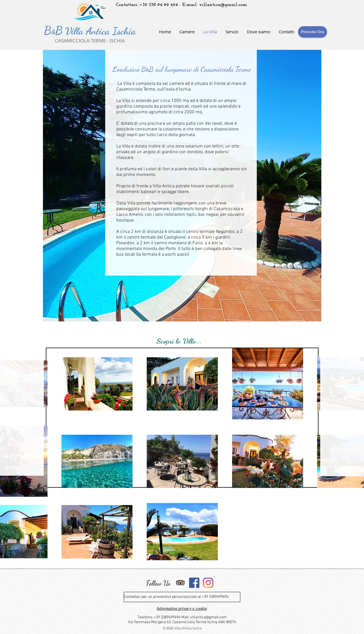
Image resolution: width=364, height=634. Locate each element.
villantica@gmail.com (223, 5)
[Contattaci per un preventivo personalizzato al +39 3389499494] (182, 597)
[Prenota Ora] (313, 32)
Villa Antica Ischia (99, 31)
